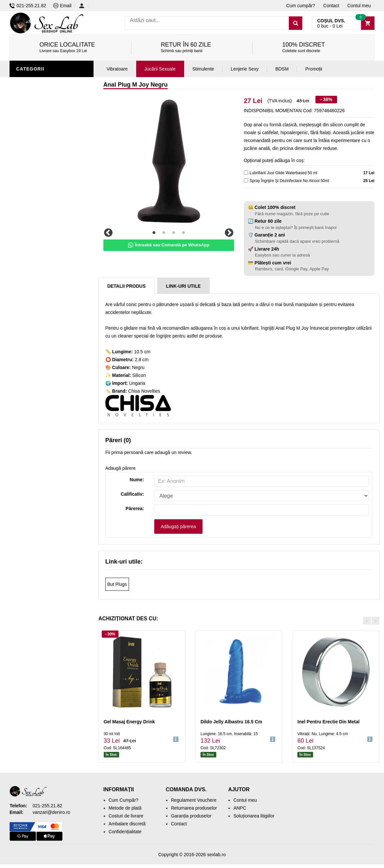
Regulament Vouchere (194, 800)
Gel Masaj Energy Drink (129, 722)
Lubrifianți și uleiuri (45, 162)
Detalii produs (127, 286)
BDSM (24, 181)
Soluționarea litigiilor (254, 816)
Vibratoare (33, 132)
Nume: (137, 480)
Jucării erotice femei (45, 201)
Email (62, 6)
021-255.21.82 (28, 6)
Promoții (29, 260)
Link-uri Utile (183, 286)
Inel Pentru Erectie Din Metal (328, 722)
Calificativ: (132, 494)
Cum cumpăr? (301, 6)
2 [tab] (164, 233)
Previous (108, 233)
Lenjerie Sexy (36, 152)
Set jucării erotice (43, 221)
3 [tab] (174, 233)
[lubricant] (246, 172)
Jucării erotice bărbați (49, 122)
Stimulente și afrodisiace (52, 113)
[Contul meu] (84, 6)
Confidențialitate (125, 832)
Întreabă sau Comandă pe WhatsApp (169, 245)
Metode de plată (125, 808)
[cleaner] (246, 180)
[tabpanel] (169, 161)
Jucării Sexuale (160, 69)
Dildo (25, 172)
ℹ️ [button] (176, 739)
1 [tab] (154, 233)
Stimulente (203, 69)
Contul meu (359, 6)
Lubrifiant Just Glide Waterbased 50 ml (284, 173)
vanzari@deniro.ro (51, 812)
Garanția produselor (191, 816)
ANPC (240, 808)
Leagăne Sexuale (40, 240)
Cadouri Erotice (39, 211)
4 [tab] (183, 233)
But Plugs (117, 584)
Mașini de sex (35, 231)
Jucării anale (35, 83)
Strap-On (30, 191)
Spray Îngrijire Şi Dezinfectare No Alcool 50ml (289, 181)
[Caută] (296, 23)
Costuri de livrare (126, 816)
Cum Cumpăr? (124, 800)
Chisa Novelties (144, 391)
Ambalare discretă (127, 824)
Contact (331, 6)
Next (229, 233)
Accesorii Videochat (44, 250)
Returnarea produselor (194, 808)
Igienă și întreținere (44, 142)
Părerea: (135, 508)
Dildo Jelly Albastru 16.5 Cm (231, 722)
